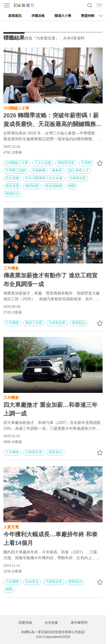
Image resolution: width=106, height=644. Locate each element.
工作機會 (11, 268)
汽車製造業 (77, 178)
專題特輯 (88, 16)
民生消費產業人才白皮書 (44, 178)
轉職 (72, 186)
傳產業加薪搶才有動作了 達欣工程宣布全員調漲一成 (50, 280)
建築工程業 (34, 323)
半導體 (86, 163)
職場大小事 (63, 16)
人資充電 (11, 527)
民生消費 (12, 178)
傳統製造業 (66, 163)
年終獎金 (32, 582)
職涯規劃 (32, 186)
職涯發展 (12, 186)
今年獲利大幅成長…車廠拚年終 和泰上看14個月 (50, 539)
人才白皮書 (43, 163)
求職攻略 (38, 16)
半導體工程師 (16, 170)
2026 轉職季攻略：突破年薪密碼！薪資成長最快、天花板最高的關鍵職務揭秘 (53, 120)
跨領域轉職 (54, 186)
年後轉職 (39, 170)
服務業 (57, 170)
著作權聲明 (79, 623)
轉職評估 (12, 194)
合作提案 (51, 623)
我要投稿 (25, 623)
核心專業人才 (79, 170)
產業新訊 (15, 16)
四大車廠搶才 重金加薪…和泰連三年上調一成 (50, 409)
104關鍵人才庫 (16, 108)
